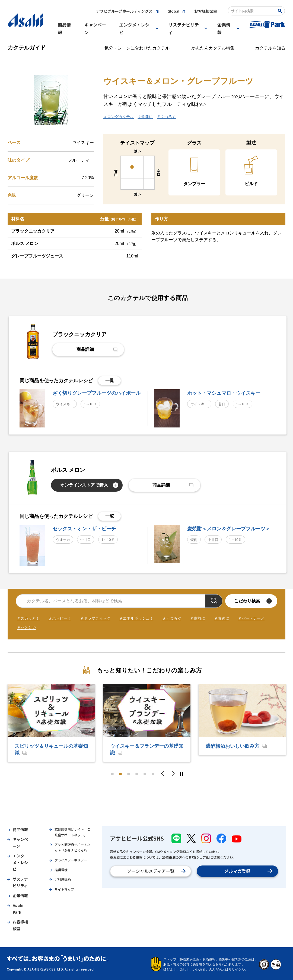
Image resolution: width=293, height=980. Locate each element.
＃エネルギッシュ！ (136, 618)
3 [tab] (129, 774)
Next (173, 774)
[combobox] (253, 11)
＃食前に (145, 117)
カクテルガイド (27, 48)
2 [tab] (120, 774)
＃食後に (222, 618)
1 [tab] (112, 774)
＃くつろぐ (166, 117)
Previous (164, 774)
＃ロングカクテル (119, 117)
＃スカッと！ (28, 618)
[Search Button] (281, 11)
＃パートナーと (251, 618)
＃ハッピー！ (60, 618)
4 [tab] (137, 774)
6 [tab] (153, 774)
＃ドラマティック (95, 618)
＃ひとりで (26, 628)
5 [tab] (145, 774)
